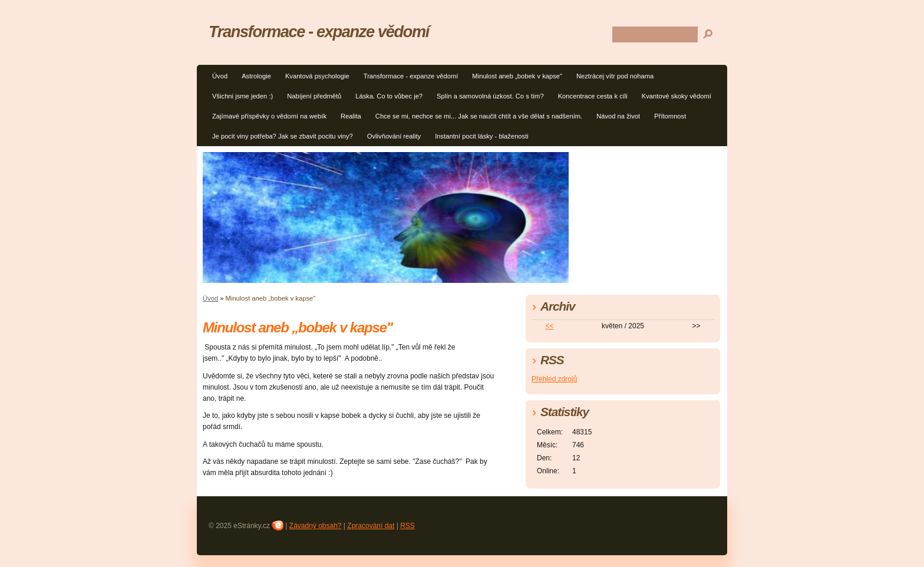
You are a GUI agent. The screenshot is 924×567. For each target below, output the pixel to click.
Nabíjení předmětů (314, 96)
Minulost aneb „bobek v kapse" (517, 76)
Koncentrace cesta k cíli (593, 96)
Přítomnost (670, 116)
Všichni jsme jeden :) (242, 96)
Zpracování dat (371, 526)
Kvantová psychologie (317, 76)
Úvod (220, 76)
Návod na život (618, 116)
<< (550, 326)
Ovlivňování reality (394, 136)
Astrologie (256, 76)
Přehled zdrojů (554, 379)
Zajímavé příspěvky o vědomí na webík (269, 116)
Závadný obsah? (316, 526)
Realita (351, 116)
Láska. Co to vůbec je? (389, 96)
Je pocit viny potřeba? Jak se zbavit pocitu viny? (283, 136)
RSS (407, 526)
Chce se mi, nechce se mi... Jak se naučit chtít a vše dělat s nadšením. (479, 116)
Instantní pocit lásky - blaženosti (482, 136)
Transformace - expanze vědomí (411, 76)
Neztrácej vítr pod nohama (615, 76)
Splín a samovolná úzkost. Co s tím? (490, 96)
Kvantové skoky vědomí (676, 96)
